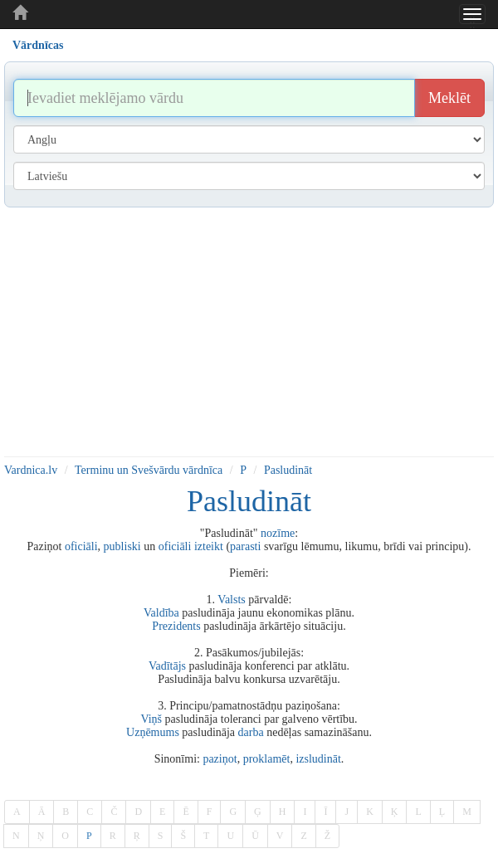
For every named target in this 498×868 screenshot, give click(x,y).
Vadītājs (167, 666)
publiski (122, 546)
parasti (245, 546)
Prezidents (176, 626)
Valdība (161, 613)
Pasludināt (288, 470)
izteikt (209, 546)
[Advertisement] (249, 332)
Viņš (151, 719)
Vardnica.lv (31, 470)
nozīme (278, 533)
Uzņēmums (153, 732)
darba (251, 732)
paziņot (220, 759)
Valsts (231, 600)
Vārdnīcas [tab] (38, 45)
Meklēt (449, 98)
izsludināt (318, 759)
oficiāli (81, 546)
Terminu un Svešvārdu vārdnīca (149, 470)
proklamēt (267, 759)
